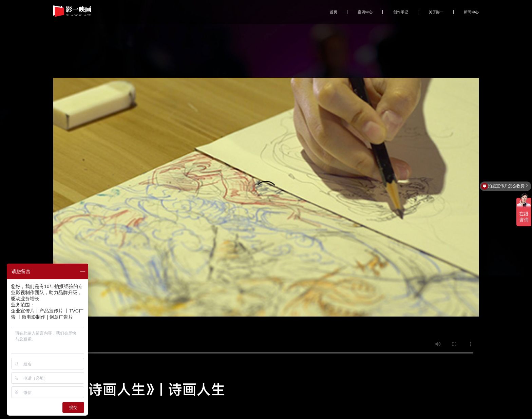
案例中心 (365, 12)
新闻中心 (471, 12)
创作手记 (401, 12)
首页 (334, 12)
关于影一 (436, 12)
